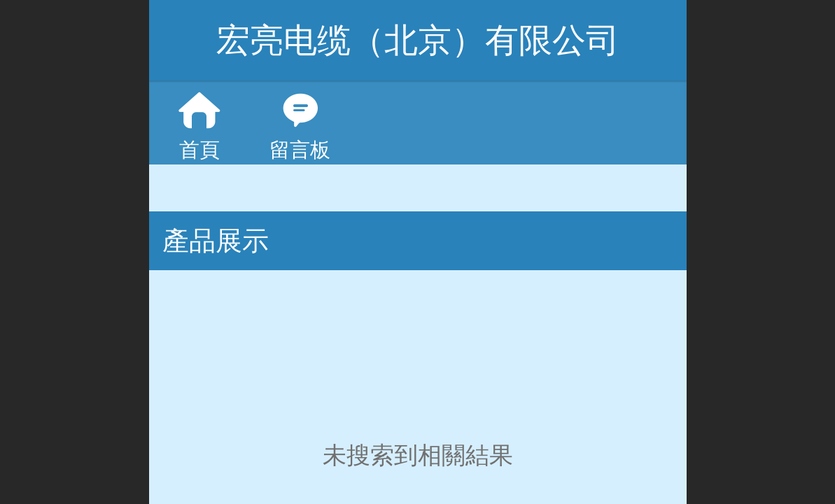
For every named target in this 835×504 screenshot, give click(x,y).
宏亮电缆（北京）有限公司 (418, 40)
